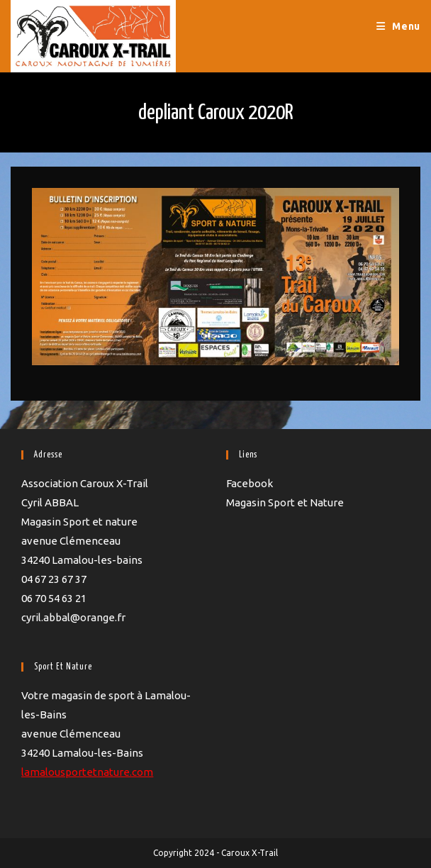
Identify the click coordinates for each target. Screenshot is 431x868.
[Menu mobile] (398, 26)
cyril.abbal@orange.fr (73, 617)
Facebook (250, 483)
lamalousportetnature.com (87, 772)
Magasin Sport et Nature (285, 502)
